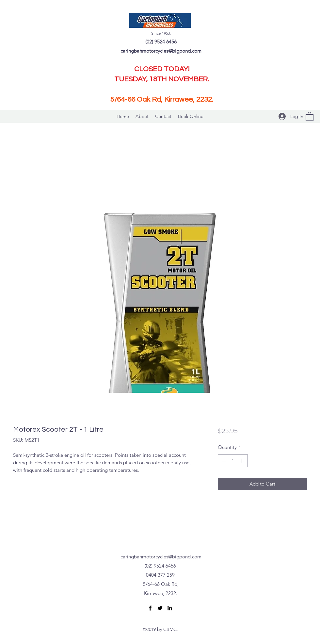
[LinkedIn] (170, 608)
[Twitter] (160, 608)
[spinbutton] (233, 461)
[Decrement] (223, 461)
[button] (310, 116)
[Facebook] (150, 608)
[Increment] (242, 461)
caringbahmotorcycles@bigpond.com (161, 51)
